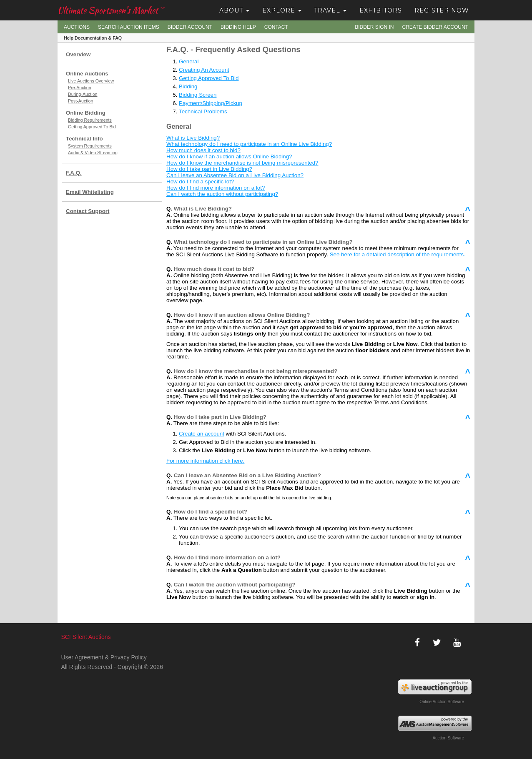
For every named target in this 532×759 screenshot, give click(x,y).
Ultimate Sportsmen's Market (111, 10)
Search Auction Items (129, 27)
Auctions (77, 27)
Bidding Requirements (90, 120)
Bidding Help (238, 27)
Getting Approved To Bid (92, 127)
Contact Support (88, 211)
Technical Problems (203, 111)
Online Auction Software (442, 702)
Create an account (202, 434)
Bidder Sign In (374, 27)
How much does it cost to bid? (203, 150)
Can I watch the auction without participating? (222, 194)
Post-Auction (80, 101)
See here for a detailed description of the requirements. (398, 254)
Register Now (442, 10)
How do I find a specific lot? (200, 182)
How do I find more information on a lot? (216, 188)
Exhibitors (381, 10)
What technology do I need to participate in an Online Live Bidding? (249, 144)
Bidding (188, 86)
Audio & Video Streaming (93, 153)
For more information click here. (205, 461)
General (189, 61)
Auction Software (448, 738)
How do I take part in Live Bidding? (209, 169)
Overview (78, 54)
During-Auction (83, 94)
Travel (330, 10)
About (234, 10)
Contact (276, 27)
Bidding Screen (198, 95)
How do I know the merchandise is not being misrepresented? (242, 163)
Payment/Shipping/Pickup (211, 103)
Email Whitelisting (90, 192)
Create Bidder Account (435, 27)
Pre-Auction (80, 88)
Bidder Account (190, 27)
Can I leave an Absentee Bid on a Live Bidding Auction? (235, 175)
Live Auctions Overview (91, 81)
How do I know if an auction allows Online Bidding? (229, 157)
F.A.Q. (74, 173)
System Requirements (90, 146)
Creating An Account (204, 70)
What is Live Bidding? (193, 138)
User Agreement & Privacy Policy (104, 657)
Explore (282, 10)
